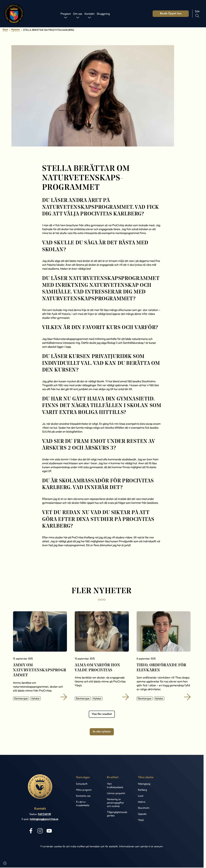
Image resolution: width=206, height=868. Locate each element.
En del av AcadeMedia (83, 803)
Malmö (142, 802)
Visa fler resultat (102, 714)
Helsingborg (144, 784)
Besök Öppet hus (171, 14)
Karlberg (142, 790)
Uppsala (142, 814)
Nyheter (16, 30)
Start (5, 30)
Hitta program (84, 790)
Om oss (78, 14)
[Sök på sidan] (197, 14)
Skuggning (103, 14)
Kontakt (89, 14)
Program (66, 14)
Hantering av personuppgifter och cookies (115, 803)
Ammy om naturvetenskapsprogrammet (40, 670)
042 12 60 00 (44, 814)
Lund (141, 796)
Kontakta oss (83, 796)
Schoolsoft (82, 784)
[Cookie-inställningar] (5, 863)
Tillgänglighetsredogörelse (117, 814)
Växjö (141, 820)
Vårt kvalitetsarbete (115, 785)
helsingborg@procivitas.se (44, 819)
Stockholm (144, 808)
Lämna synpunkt (116, 793)
